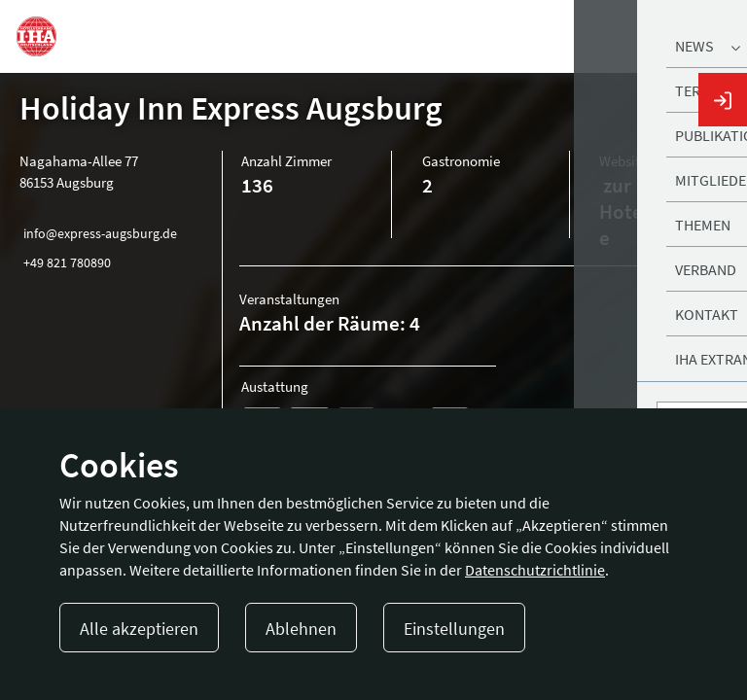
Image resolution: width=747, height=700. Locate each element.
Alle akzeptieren (139, 629)
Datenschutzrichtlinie (535, 570)
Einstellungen (454, 629)
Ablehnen (301, 629)
